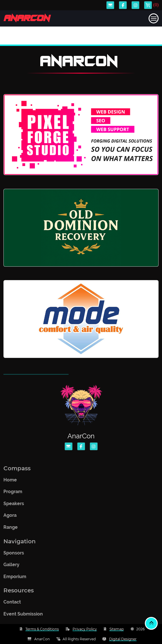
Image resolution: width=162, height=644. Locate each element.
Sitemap (117, 629)
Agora (10, 517)
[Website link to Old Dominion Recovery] (81, 228)
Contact (12, 604)
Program (13, 494)
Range (11, 529)
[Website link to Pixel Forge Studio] (81, 135)
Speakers (14, 505)
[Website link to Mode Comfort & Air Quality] (81, 319)
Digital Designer (123, 639)
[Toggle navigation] (154, 18)
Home (10, 482)
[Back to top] (151, 623)
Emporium (15, 578)
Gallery (11, 566)
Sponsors (14, 555)
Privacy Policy (85, 629)
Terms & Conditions (42, 629)
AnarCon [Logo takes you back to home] (26, 18)
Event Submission (23, 616)
